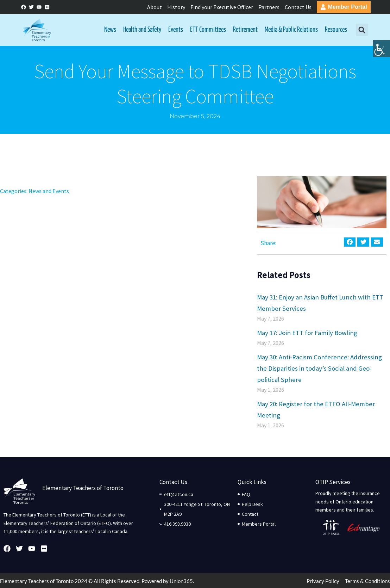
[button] (362, 30)
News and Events (49, 191)
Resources (336, 30)
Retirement (245, 30)
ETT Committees (208, 30)
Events (176, 30)
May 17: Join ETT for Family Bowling (307, 333)
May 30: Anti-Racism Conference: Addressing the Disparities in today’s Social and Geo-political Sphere (319, 369)
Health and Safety (142, 30)
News (110, 30)
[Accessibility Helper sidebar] (382, 54)
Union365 (181, 581)
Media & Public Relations (291, 30)
